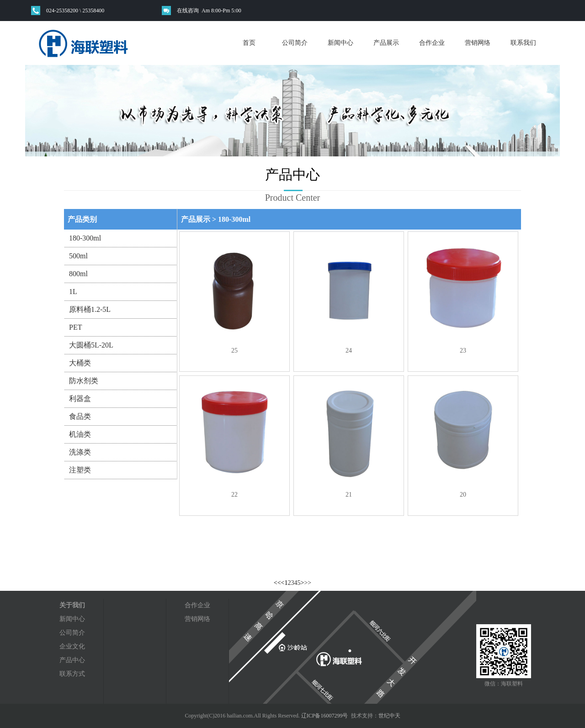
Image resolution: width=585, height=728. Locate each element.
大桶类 (80, 363)
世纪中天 (389, 716)
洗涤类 (80, 452)
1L (73, 292)
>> (308, 583)
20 (463, 495)
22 (234, 495)
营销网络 (478, 43)
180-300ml (85, 238)
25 (234, 351)
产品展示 (386, 43)
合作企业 (432, 43)
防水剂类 (84, 381)
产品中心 (72, 660)
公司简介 (295, 43)
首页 (249, 43)
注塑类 (80, 470)
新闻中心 (340, 43)
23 (463, 351)
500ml (78, 256)
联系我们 (523, 43)
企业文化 (72, 646)
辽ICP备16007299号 (325, 716)
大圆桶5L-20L (91, 345)
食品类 (80, 416)
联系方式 (72, 674)
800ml (78, 274)
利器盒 (80, 399)
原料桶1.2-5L (90, 309)
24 (349, 351)
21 (349, 495)
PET (75, 327)
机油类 (80, 434)
